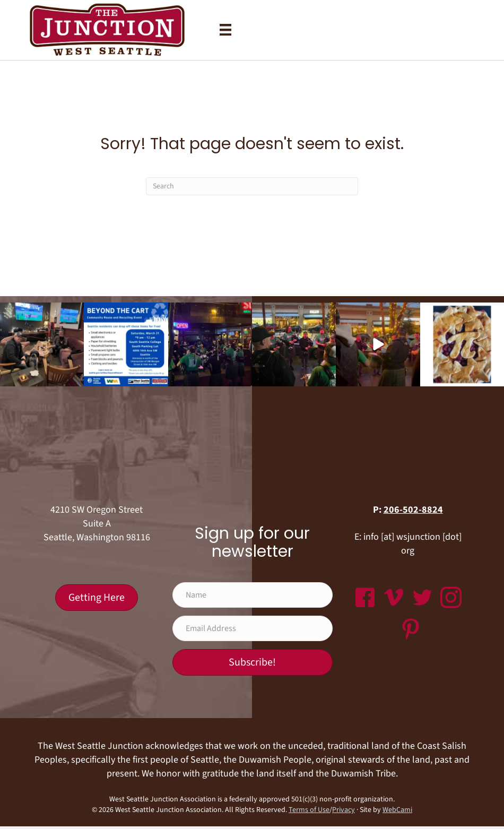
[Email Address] (253, 628)
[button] (253, 662)
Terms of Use (309, 810)
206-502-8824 (413, 510)
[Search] (252, 186)
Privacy (344, 810)
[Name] (253, 595)
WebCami (397, 810)
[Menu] (225, 30)
